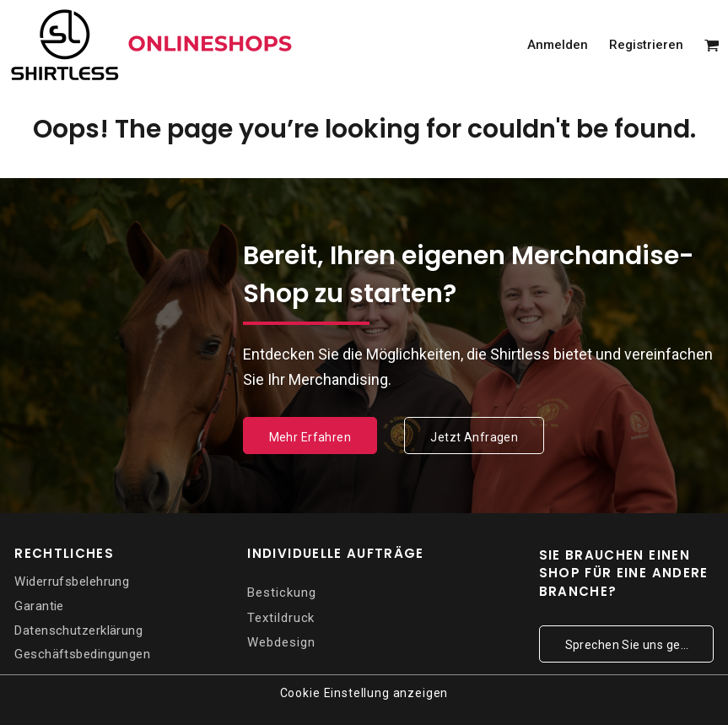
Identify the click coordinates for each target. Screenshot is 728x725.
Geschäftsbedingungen (82, 654)
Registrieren (646, 45)
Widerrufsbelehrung (72, 582)
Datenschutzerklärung (78, 630)
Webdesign (281, 642)
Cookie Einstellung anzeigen (364, 693)
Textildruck (281, 618)
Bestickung (281, 592)
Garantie (39, 606)
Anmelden (558, 45)
